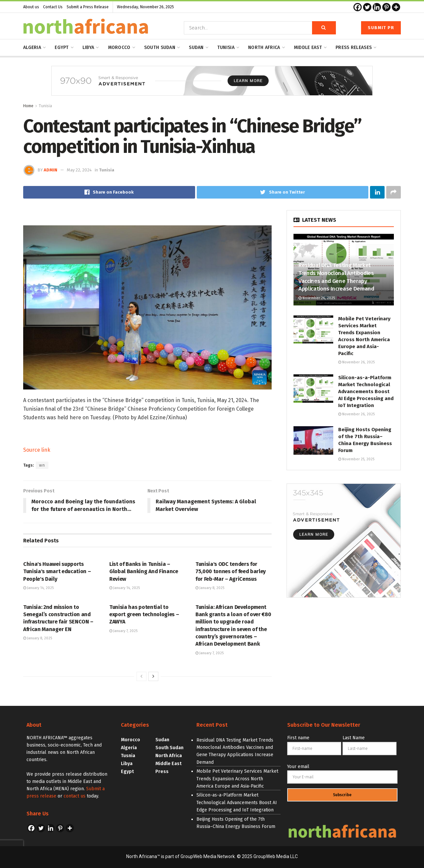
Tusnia (128, 756)
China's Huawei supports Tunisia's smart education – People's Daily (57, 571)
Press (162, 772)
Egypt (62, 47)
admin (51, 170)
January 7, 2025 (123, 631)
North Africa (264, 47)
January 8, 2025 (210, 588)
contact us (75, 796)
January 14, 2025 (38, 588)
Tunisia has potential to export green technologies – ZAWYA (144, 615)
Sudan (196, 47)
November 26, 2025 (317, 298)
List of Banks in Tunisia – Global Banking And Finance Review (144, 571)
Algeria (32, 47)
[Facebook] (358, 7)
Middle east (308, 47)
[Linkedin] (377, 7)
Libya (88, 47)
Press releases (354, 47)
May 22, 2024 (79, 170)
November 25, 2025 (356, 459)
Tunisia (226, 47)
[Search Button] (324, 28)
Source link (37, 450)
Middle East (168, 764)
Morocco (119, 47)
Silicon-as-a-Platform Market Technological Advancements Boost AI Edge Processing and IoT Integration (366, 391)
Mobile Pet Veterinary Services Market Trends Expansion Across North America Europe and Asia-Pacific (237, 779)
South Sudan (160, 47)
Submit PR (381, 28)
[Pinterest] (386, 7)
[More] (396, 7)
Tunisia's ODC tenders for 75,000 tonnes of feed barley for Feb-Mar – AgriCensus (231, 571)
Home (28, 106)
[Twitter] (367, 7)
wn (42, 465)
